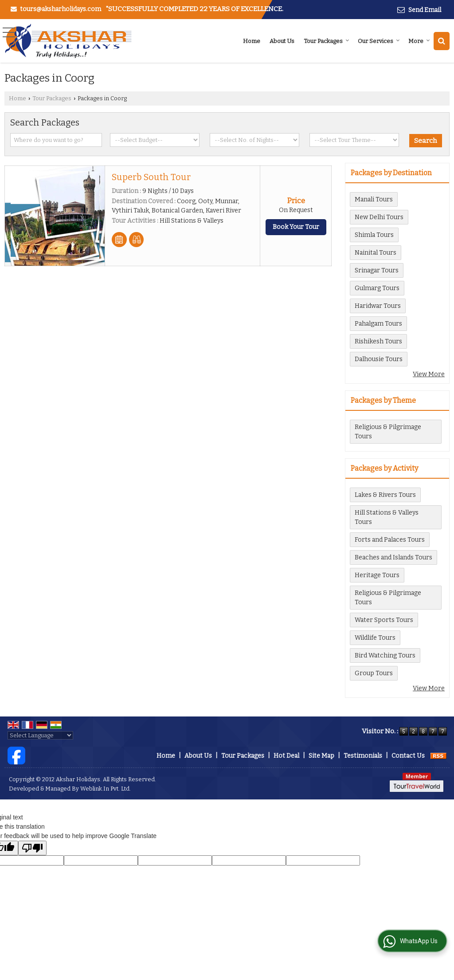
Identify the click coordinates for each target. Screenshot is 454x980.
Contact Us (408, 756)
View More (429, 374)
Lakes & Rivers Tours (385, 495)
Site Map (321, 756)
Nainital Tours (376, 253)
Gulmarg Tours (377, 288)
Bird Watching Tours (385, 655)
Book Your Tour (296, 227)
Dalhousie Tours (379, 359)
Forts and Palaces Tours (390, 540)
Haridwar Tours (378, 306)
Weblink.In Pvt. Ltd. (106, 789)
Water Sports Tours (384, 620)
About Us (282, 41)
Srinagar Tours (377, 270)
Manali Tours (374, 199)
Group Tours (374, 673)
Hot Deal (286, 756)
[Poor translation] (32, 848)
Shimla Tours (374, 235)
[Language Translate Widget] (40, 735)
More (419, 41)
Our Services (379, 41)
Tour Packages (327, 41)
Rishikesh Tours (378, 341)
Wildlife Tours (375, 638)
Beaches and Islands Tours (393, 557)
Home (252, 41)
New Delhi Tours (379, 217)
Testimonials (363, 756)
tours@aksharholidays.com (61, 9)
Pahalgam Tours (378, 324)
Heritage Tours (377, 575)
